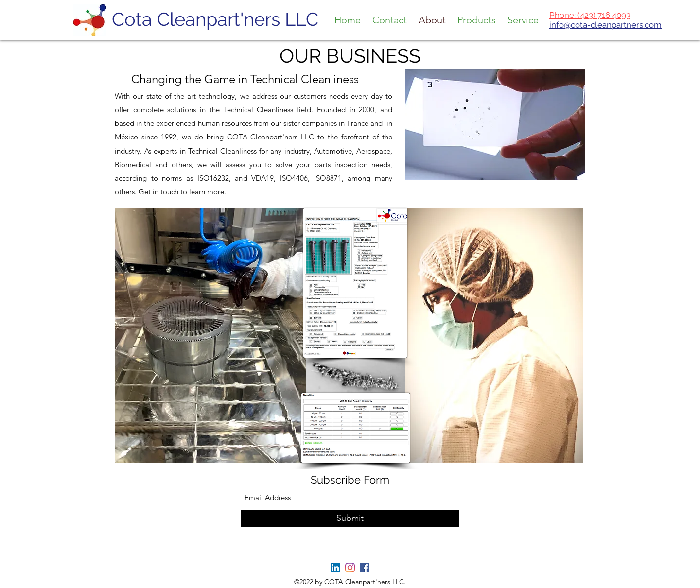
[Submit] (350, 518)
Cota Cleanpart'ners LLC (215, 19)
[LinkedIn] (335, 568)
